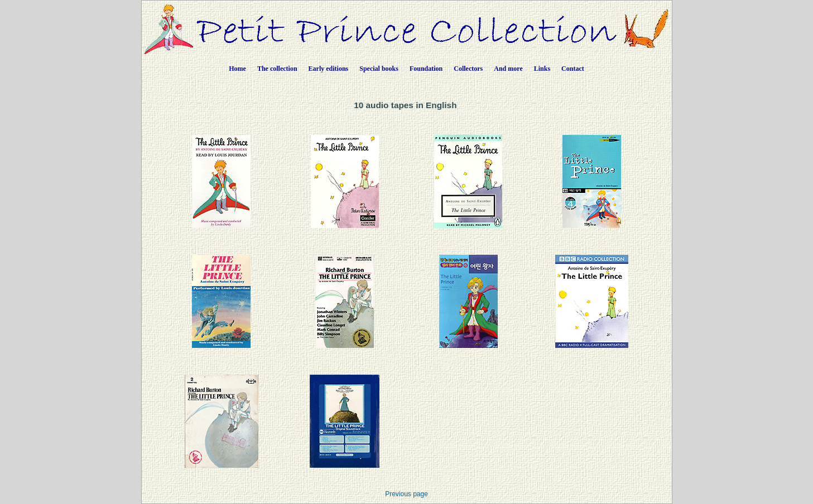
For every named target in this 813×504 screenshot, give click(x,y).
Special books (379, 69)
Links (542, 69)
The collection (277, 69)
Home (237, 69)
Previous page (406, 494)
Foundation (426, 69)
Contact (573, 69)
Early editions (329, 69)
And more (508, 69)
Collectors (468, 69)
